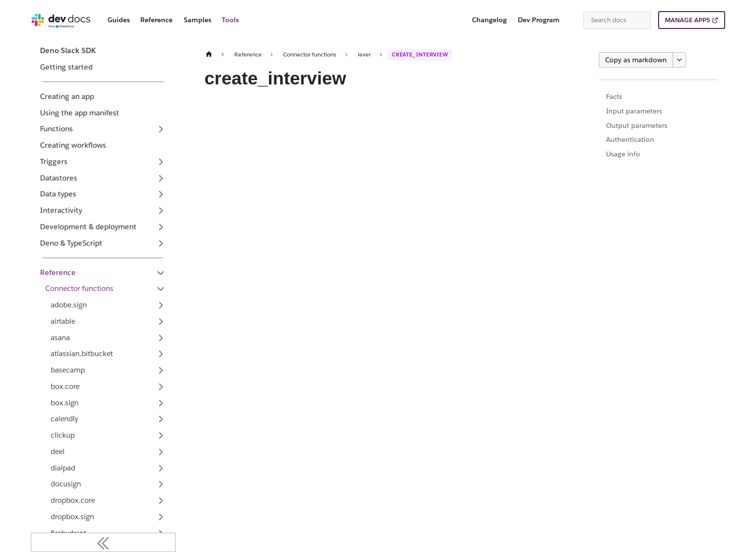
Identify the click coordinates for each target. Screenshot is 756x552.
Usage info (623, 154)
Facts (614, 97)
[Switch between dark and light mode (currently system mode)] (572, 20)
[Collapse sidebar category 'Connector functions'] (161, 289)
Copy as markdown (636, 60)
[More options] (679, 60)
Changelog (489, 20)
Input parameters (634, 111)
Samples (197, 20)
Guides (119, 20)
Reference (156, 20)
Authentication (630, 139)
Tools (230, 20)
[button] (103, 129)
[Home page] (209, 54)
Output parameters (637, 125)
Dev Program (539, 20)
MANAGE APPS (687, 20)
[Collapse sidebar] (103, 542)
